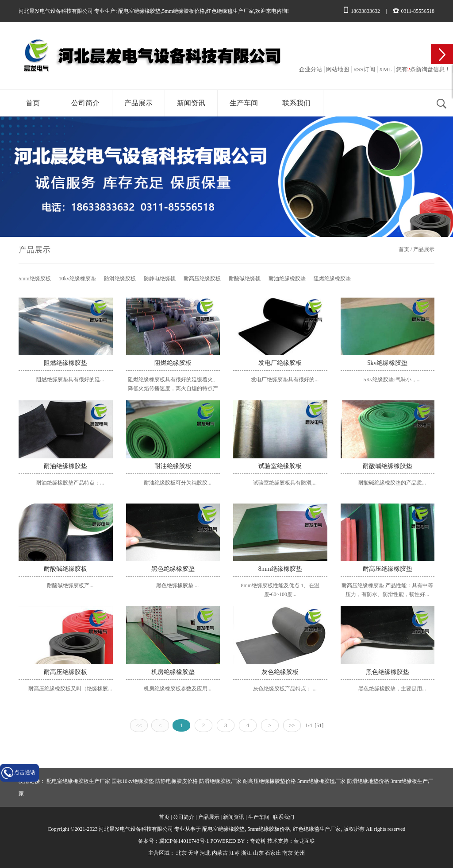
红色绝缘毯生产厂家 (230, 11)
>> (292, 725)
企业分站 (311, 69)
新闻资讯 (191, 103)
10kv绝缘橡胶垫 (77, 279)
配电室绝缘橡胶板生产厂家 (78, 781)
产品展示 (138, 103)
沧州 (299, 853)
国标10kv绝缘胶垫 (133, 781)
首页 (33, 103)
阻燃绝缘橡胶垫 (332, 279)
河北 (205, 853)
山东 (258, 853)
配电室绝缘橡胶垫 (139, 11)
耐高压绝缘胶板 (202, 279)
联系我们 (296, 103)
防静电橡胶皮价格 (177, 781)
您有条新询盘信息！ (423, 69)
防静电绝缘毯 (160, 279)
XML (386, 69)
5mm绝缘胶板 (35, 279)
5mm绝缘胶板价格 (183, 11)
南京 (288, 853)
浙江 (246, 853)
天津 (193, 853)
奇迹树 (258, 841)
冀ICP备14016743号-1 (184, 841)
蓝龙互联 (304, 841)
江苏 (234, 853)
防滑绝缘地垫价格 (368, 781)
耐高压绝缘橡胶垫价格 (269, 781)
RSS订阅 (364, 69)
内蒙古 (220, 853)
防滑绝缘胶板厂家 (220, 781)
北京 (181, 853)
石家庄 (273, 853)
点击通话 (25, 772)
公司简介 (85, 103)
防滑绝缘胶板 (120, 279)
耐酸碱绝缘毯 (245, 279)
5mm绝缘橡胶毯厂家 (321, 781)
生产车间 (244, 103)
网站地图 (338, 69)
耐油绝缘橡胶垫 (287, 279)
